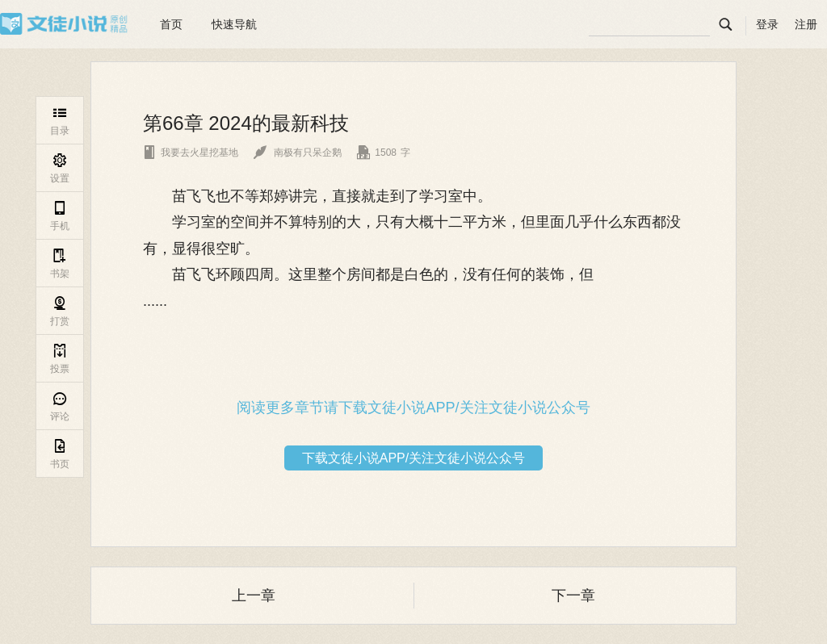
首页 (171, 24)
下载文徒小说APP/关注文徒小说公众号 (413, 458)
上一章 (254, 596)
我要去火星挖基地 (191, 153)
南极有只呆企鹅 (298, 153)
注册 (806, 24)
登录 (767, 24)
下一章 (573, 596)
